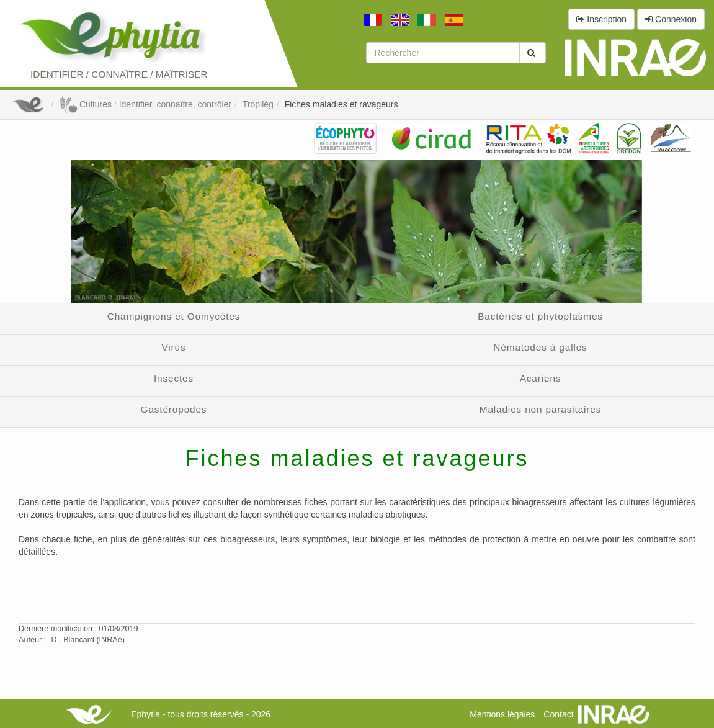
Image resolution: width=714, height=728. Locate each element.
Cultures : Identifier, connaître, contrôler (145, 104)
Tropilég (258, 104)
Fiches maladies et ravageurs (341, 104)
